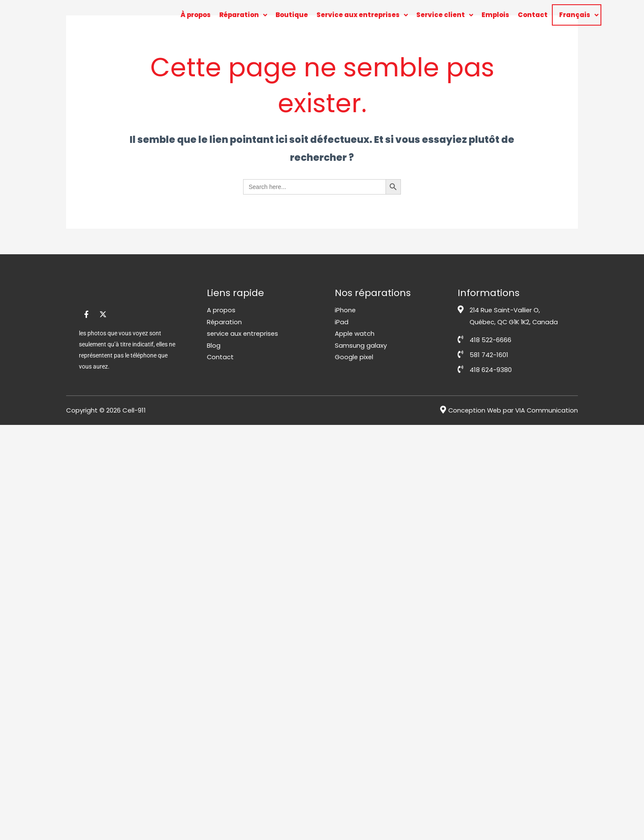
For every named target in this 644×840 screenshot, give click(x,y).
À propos (196, 15)
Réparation (243, 15)
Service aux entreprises (362, 15)
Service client (445, 15)
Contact (533, 15)
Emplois (495, 15)
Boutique (292, 15)
